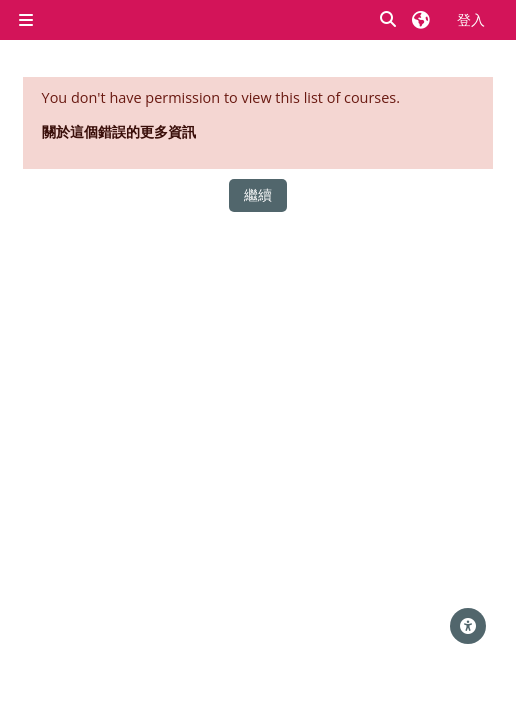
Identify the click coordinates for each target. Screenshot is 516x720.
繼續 (258, 194)
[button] (389, 20)
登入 (471, 19)
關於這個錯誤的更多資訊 (119, 131)
